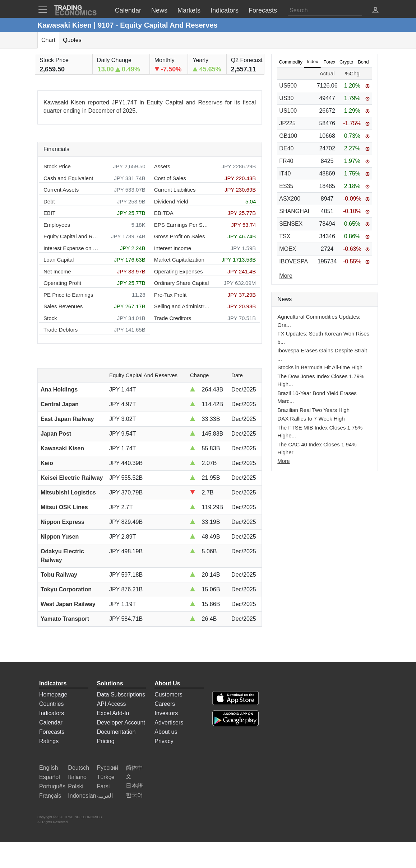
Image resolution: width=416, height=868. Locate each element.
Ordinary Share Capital (182, 283)
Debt (49, 201)
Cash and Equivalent (68, 178)
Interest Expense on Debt (71, 248)
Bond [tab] (363, 62)
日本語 (134, 786)
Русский (108, 768)
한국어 (134, 795)
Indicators (52, 713)
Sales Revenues (63, 306)
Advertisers (169, 722)
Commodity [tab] (291, 62)
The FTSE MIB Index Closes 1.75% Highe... (320, 432)
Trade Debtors (61, 330)
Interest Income (173, 248)
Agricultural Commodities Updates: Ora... (319, 321)
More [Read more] (286, 276)
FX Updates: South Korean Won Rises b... (323, 338)
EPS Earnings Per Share (182, 225)
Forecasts (52, 732)
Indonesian (82, 796)
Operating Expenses (179, 271)
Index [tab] (313, 62)
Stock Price (57, 166)
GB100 (288, 136)
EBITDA (164, 213)
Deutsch (78, 768)
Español (50, 777)
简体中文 (134, 772)
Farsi (103, 786)
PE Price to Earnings (68, 295)
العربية (105, 796)
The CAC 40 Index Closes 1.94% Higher (317, 449)
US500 (288, 86)
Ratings (49, 741)
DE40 (286, 148)
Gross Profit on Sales (180, 236)
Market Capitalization (179, 260)
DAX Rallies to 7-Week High (311, 419)
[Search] (325, 10)
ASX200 (290, 199)
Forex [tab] (329, 62)
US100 (288, 111)
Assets (162, 166)
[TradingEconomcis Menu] (45, 10)
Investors (166, 713)
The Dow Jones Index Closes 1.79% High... (321, 380)
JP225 (287, 123)
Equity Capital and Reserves (71, 236)
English (48, 768)
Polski (76, 786)
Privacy (164, 741)
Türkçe (106, 777)
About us (166, 732)
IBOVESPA (293, 261)
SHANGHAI (294, 211)
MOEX (288, 249)
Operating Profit (62, 283)
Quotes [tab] (72, 40)
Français (50, 796)
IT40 (285, 173)
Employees (57, 225)
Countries (51, 704)
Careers (165, 704)
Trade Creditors (173, 318)
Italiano (77, 777)
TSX (285, 236)
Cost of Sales (170, 178)
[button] (375, 11)
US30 (286, 98)
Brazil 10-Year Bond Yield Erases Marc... (317, 397)
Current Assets (61, 190)
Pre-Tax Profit (170, 295)
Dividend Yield (171, 201)
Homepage (53, 695)
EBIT (49, 213)
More (283, 461)
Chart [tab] (48, 40)
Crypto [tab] (346, 62)
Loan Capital (59, 260)
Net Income (57, 271)
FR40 (286, 161)
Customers (168, 695)
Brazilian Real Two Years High (313, 410)
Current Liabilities (175, 190)
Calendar (51, 722)
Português (52, 786)
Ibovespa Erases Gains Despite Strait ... (322, 355)
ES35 (286, 186)
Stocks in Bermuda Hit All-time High (320, 367)
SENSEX (291, 224)
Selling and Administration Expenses (182, 306)
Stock (50, 318)
